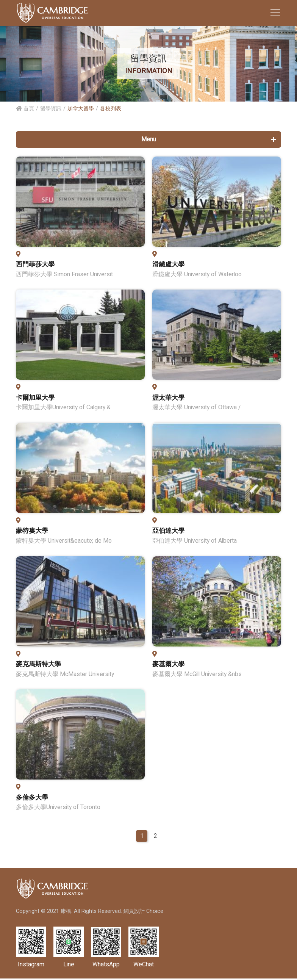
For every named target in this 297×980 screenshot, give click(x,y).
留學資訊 (51, 109)
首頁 (25, 109)
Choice (155, 913)
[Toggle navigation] (275, 13)
